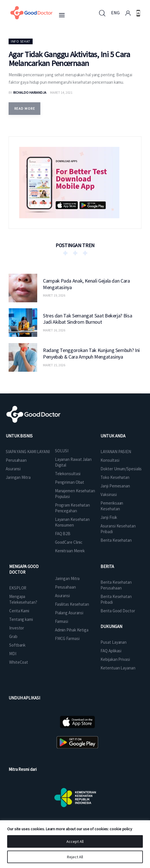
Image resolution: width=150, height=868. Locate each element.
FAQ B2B (63, 534)
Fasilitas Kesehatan (72, 604)
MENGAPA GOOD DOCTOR (24, 569)
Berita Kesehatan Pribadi (116, 599)
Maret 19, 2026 (54, 295)
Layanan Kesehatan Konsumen (72, 522)
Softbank (17, 645)
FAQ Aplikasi (111, 651)
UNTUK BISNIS (19, 436)
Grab (13, 636)
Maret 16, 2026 (54, 330)
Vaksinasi (108, 494)
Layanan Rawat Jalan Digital (73, 462)
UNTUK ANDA (113, 436)
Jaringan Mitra (18, 477)
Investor (17, 628)
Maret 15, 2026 (54, 365)
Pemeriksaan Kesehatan (112, 506)
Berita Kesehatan (116, 540)
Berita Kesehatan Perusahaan (116, 585)
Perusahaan (16, 460)
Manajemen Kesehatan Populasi (75, 494)
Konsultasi (110, 460)
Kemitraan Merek (70, 551)
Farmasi (62, 621)
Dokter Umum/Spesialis (121, 469)
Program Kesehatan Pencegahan (72, 508)
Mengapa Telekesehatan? (23, 599)
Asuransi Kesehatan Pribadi (118, 529)
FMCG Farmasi (67, 638)
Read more (25, 108)
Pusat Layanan (114, 642)
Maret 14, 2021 (61, 92)
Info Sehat (21, 41)
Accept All (75, 841)
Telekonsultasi (68, 474)
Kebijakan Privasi (115, 659)
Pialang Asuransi (69, 613)
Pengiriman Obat (70, 482)
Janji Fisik (109, 517)
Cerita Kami (19, 611)
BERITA (107, 566)
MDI (13, 654)
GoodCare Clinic (69, 542)
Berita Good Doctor (118, 611)
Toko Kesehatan (115, 477)
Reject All (75, 857)
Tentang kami (21, 619)
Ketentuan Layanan (118, 668)
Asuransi (13, 469)
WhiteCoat (19, 662)
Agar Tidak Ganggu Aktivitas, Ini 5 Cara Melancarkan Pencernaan (69, 59)
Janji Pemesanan (115, 486)
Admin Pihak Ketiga (72, 630)
